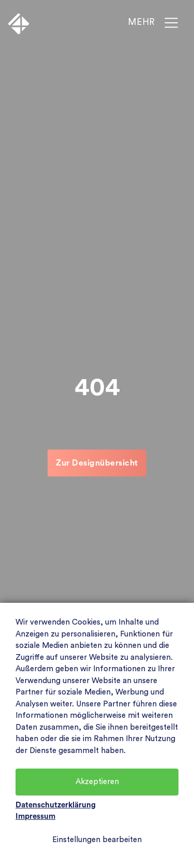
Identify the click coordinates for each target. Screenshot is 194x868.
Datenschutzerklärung (56, 805)
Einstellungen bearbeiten (97, 840)
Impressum (35, 816)
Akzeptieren (97, 782)
